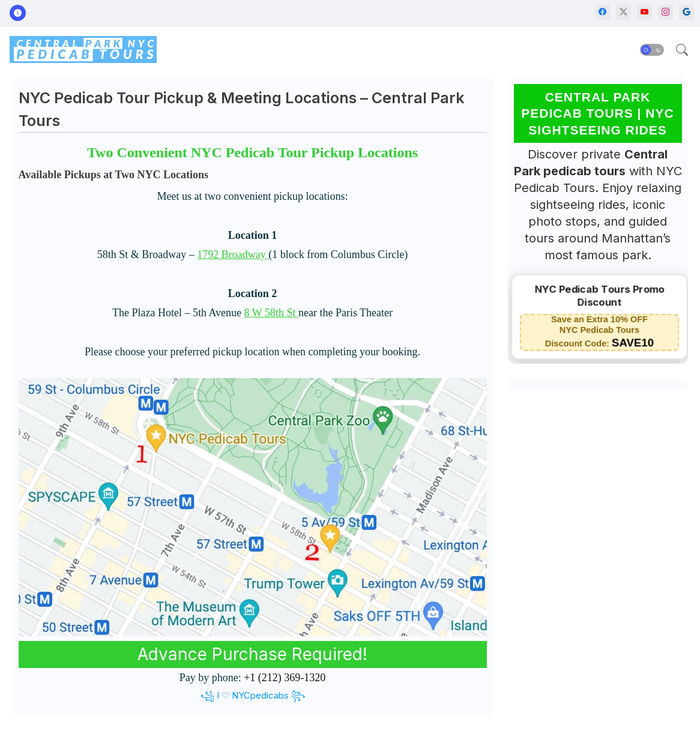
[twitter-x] (623, 12)
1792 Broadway (233, 254)
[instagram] (665, 12)
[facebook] (602, 12)
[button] (652, 50)
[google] (686, 12)
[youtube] (644, 12)
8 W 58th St (271, 313)
